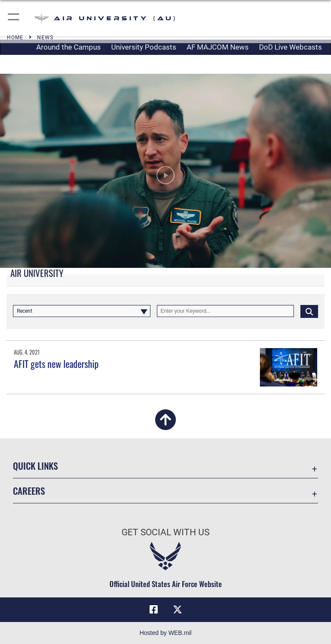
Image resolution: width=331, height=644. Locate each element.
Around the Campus (69, 47)
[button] (14, 18)
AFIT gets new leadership (56, 364)
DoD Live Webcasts (290, 47)
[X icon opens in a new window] (178, 609)
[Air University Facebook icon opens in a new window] (153, 609)
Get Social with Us (165, 532)
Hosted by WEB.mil (166, 633)
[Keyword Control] (226, 311)
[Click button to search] (309, 311)
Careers (29, 491)
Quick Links (35, 466)
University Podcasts (144, 47)
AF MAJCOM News (218, 47)
